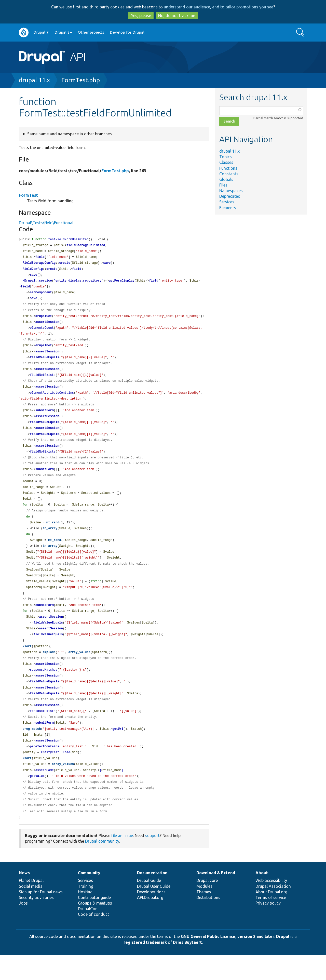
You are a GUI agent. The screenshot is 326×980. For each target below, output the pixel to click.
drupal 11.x (34, 80)
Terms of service (271, 923)
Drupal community (102, 866)
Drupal (283, 962)
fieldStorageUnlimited (86, 246)
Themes (204, 917)
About (262, 898)
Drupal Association (273, 911)
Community (89, 898)
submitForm (45, 418)
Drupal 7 (41, 32)
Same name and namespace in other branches (70, 134)
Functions (228, 168)
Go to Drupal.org (24, 32)
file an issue (122, 861)
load (67, 775)
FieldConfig (32, 270)
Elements (228, 208)
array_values (79, 670)
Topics (226, 157)
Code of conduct (93, 939)
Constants (229, 174)
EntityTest (50, 775)
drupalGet (44, 320)
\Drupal (29, 283)
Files (223, 185)
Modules (204, 911)
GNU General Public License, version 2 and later (228, 962)
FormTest (28, 195)
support (152, 861)
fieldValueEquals (44, 363)
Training (86, 911)
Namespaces (231, 191)
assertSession (47, 326)
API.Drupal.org (150, 923)
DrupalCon (88, 934)
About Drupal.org (271, 917)
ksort (27, 664)
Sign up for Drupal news (41, 917)
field (40, 258)
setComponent (41, 295)
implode (49, 670)
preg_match (32, 750)
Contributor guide (94, 923)
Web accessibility (271, 906)
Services (227, 202)
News (24, 898)
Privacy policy (268, 928)
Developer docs (151, 917)
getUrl (118, 750)
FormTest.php (81, 80)
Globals (226, 179)
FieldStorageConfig (39, 264)
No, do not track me (177, 16)
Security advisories (36, 923)
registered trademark (145, 968)
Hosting (85, 917)
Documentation (152, 898)
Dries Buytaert (187, 968)
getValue (37, 799)
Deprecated (230, 196)
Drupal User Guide (154, 911)
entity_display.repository (78, 283)
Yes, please (141, 16)
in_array (50, 541)
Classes (226, 162)
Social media (31, 911)
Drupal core (207, 906)
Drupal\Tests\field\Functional (46, 223)
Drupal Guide (149, 906)
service (45, 283)
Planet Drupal (31, 906)
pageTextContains (44, 769)
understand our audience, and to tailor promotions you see (219, 7)
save (107, 264)
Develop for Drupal (127, 32)
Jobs (23, 928)
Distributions (208, 923)
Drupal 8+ (63, 32)
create (65, 264)
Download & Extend (216, 898)
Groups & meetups (95, 928)
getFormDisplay (122, 283)
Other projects (91, 32)
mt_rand (53, 535)
